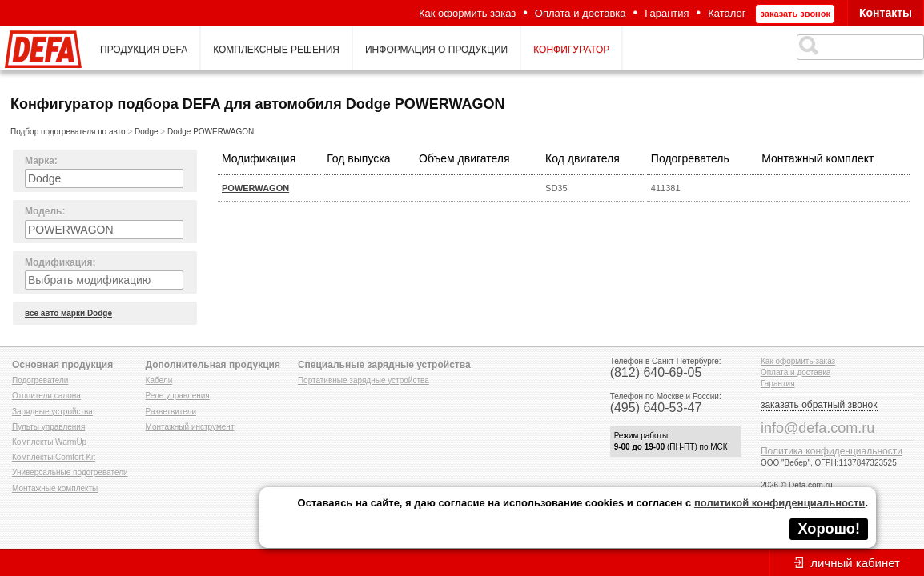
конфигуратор (571, 50)
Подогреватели (40, 380)
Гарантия (667, 13)
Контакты (886, 13)
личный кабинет (855, 563)
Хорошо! (829, 529)
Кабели (159, 380)
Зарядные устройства (52, 412)
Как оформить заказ (467, 13)
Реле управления (178, 396)
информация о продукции (436, 50)
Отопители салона (46, 396)
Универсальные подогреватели (70, 472)
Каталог (727, 13)
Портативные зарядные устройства (364, 380)
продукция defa (144, 50)
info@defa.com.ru (818, 428)
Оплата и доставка (581, 13)
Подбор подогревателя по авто (68, 132)
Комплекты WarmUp (49, 442)
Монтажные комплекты (55, 488)
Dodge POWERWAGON (211, 132)
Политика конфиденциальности (832, 451)
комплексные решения (276, 50)
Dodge (146, 132)
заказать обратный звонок (819, 405)
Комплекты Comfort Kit (54, 457)
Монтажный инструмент (190, 427)
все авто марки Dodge (68, 313)
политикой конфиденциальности (779, 503)
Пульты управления (48, 427)
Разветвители (171, 412)
